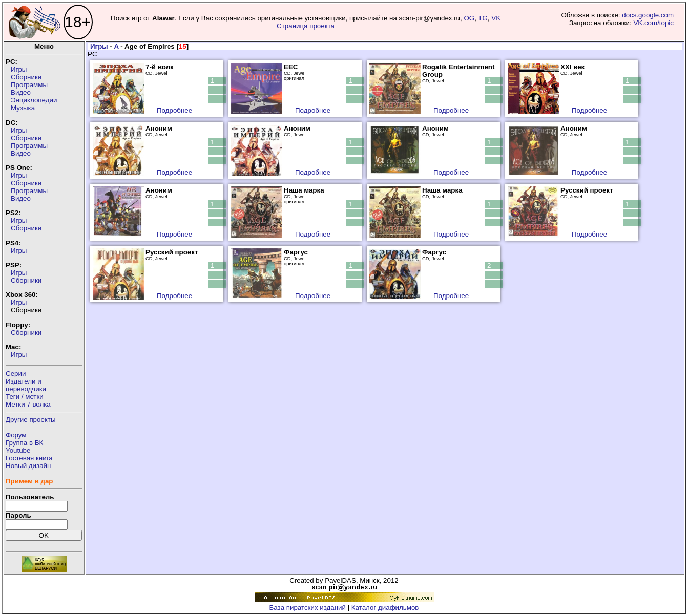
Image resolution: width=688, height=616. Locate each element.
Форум (16, 435)
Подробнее (174, 110)
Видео (21, 92)
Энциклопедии (34, 100)
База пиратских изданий (308, 608)
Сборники (26, 77)
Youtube (18, 450)
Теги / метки (25, 397)
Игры (19, 69)
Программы (29, 85)
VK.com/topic (653, 23)
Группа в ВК (24, 443)
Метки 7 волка (28, 404)
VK (496, 18)
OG (469, 18)
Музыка (23, 108)
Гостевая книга (29, 458)
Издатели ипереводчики (26, 385)
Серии (16, 374)
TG (483, 18)
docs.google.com (648, 15)
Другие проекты (31, 420)
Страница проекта (306, 26)
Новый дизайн (28, 466)
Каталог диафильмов (385, 608)
